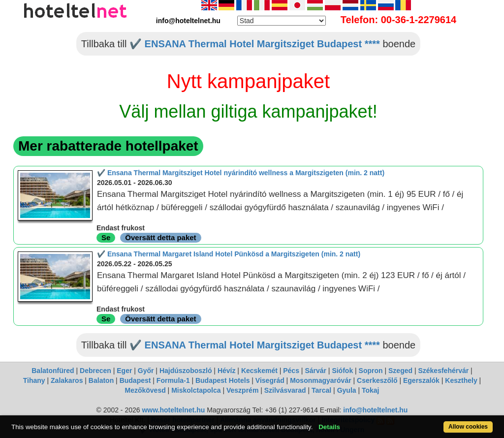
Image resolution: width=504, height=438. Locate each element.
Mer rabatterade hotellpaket (108, 146)
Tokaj (371, 390)
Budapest (135, 380)
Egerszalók (421, 380)
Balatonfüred (53, 371)
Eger (124, 371)
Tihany (34, 380)
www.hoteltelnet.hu (173, 410)
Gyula (347, 390)
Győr (146, 371)
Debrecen (95, 371)
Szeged (400, 371)
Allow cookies (468, 427)
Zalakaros (67, 380)
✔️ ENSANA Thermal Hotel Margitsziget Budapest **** (255, 44)
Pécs (291, 371)
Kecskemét (259, 371)
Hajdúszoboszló (186, 371)
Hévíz (227, 371)
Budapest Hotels (222, 380)
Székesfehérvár (443, 371)
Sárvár (315, 371)
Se (106, 237)
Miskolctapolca (196, 390)
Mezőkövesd (145, 390)
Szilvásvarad (285, 390)
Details (329, 427)
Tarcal (321, 390)
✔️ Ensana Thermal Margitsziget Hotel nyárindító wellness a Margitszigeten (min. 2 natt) (241, 173)
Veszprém (242, 390)
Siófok (342, 371)
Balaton (101, 380)
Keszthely (461, 380)
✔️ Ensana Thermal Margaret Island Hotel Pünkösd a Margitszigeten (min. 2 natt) (229, 254)
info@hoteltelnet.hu (375, 410)
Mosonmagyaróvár (320, 380)
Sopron (371, 371)
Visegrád (270, 380)
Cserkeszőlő (377, 380)
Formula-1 (173, 380)
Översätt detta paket (160, 237)
